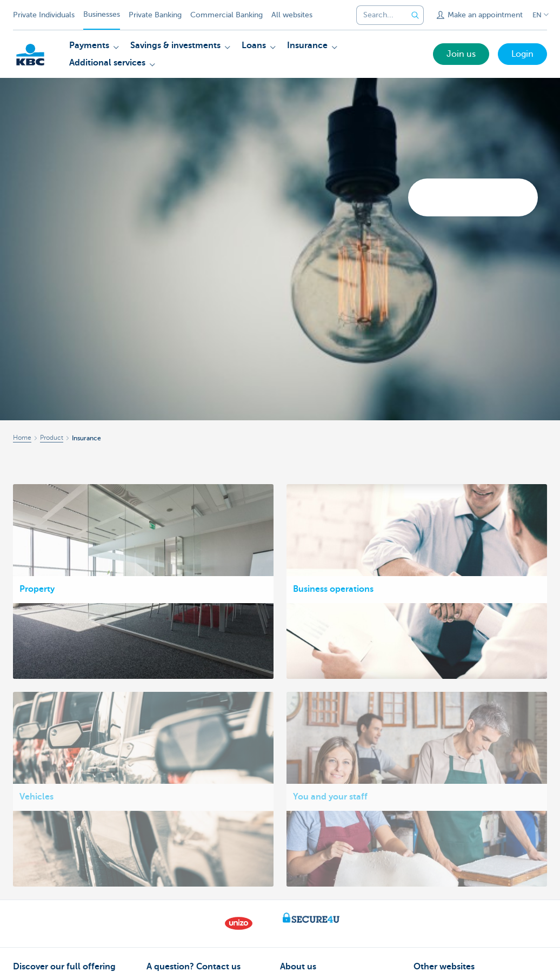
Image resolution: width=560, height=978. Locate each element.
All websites (292, 15)
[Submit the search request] (415, 15)
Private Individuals (44, 15)
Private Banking (155, 15)
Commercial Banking (226, 15)
